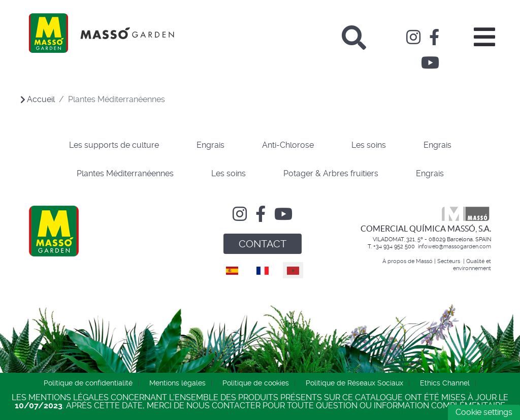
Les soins (369, 145)
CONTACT (263, 244)
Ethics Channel (445, 383)
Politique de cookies (256, 383)
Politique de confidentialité (88, 383)
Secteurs (449, 261)
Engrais (210, 145)
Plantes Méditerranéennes (125, 173)
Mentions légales (177, 383)
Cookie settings (484, 412)
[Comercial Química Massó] (102, 33)
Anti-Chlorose (288, 145)
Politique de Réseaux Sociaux (354, 383)
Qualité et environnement (472, 265)
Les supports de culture (114, 145)
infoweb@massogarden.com (454, 247)
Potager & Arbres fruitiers (331, 173)
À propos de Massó (408, 261)
